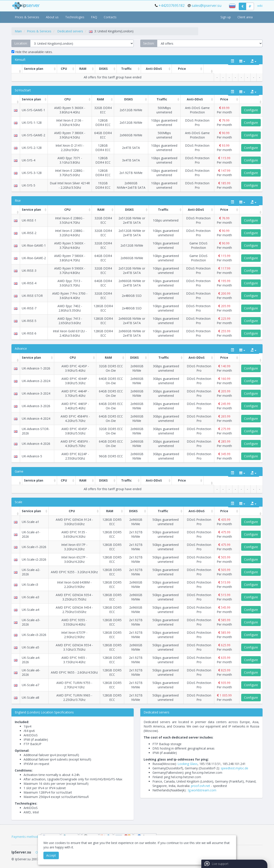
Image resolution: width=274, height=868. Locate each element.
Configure (251, 110)
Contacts (110, 17)
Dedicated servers (70, 31)
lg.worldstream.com (202, 790)
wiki (260, 6)
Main (18, 31)
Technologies (75, 17)
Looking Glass (188, 764)
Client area (245, 17)
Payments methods (25, 837)
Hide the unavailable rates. (32, 52)
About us (52, 17)
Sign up (226, 17)
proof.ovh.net (201, 786)
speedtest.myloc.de (234, 768)
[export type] (254, 61)
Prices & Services (27, 17)
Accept (51, 855)
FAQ (94, 17)
